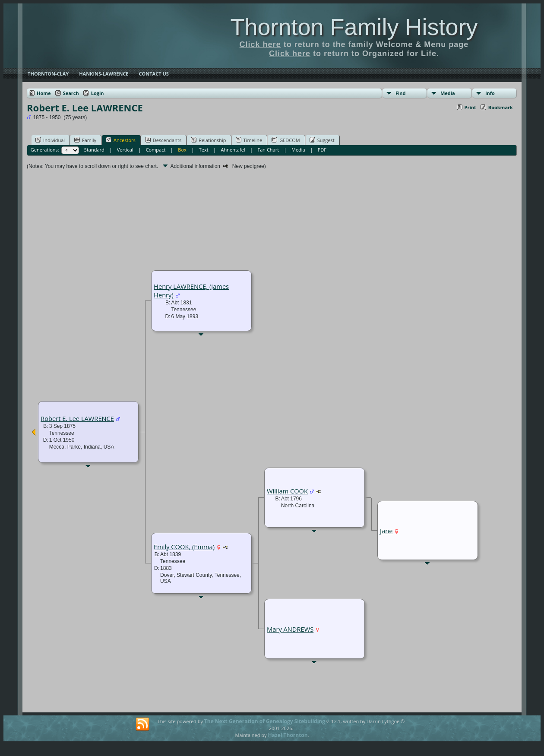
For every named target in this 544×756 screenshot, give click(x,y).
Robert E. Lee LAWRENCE (77, 418)
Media (448, 93)
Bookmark (501, 107)
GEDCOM (286, 140)
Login (98, 93)
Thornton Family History (354, 27)
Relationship (208, 140)
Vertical (125, 150)
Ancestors (121, 140)
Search (71, 93)
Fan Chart (269, 150)
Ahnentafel (233, 150)
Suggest (322, 140)
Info (490, 93)
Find (401, 93)
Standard (94, 150)
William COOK (287, 491)
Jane (386, 531)
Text (204, 150)
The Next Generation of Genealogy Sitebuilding (265, 721)
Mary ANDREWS (290, 629)
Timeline (249, 140)
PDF (322, 150)
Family (85, 140)
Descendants (163, 140)
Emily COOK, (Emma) (184, 547)
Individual (50, 140)
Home (44, 93)
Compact (156, 150)
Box (182, 150)
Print (470, 107)
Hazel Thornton (288, 735)
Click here (260, 44)
